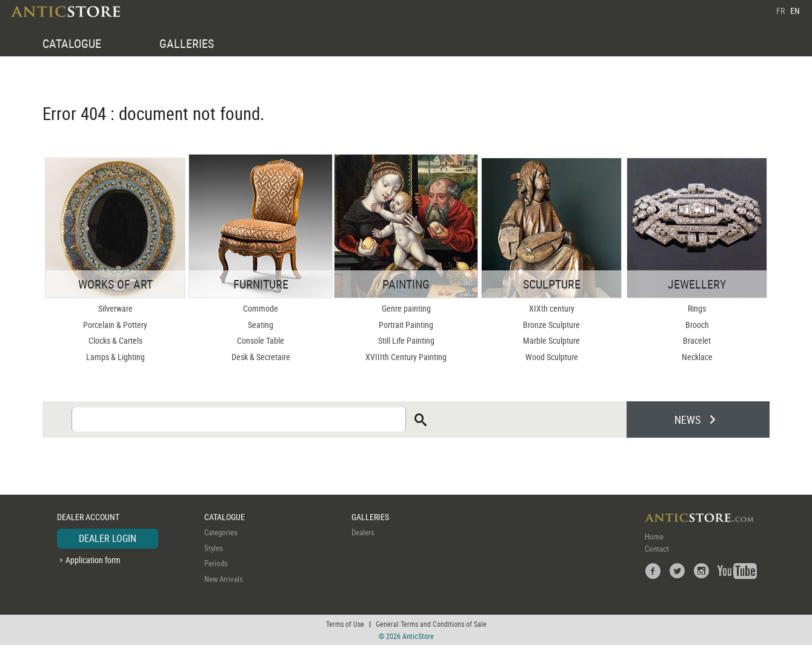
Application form (93, 560)
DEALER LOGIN (108, 538)
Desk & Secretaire (261, 357)
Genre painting (406, 308)
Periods (216, 563)
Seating (261, 325)
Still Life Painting (406, 340)
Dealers (363, 532)
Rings (697, 308)
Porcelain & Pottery (115, 325)
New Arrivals (224, 579)
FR (780, 11)
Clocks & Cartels (115, 340)
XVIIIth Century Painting (406, 357)
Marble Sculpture (551, 340)
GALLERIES (187, 43)
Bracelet (697, 340)
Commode (261, 308)
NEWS (687, 419)
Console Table (261, 340)
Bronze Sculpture (551, 325)
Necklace (697, 357)
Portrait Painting (406, 325)
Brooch (697, 325)
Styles (214, 548)
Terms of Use (345, 624)
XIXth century (552, 308)
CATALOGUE (72, 43)
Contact (657, 549)
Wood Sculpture (552, 357)
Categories (221, 532)
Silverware (115, 308)
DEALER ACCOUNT (88, 517)
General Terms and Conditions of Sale (431, 624)
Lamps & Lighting (115, 357)
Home (654, 536)
